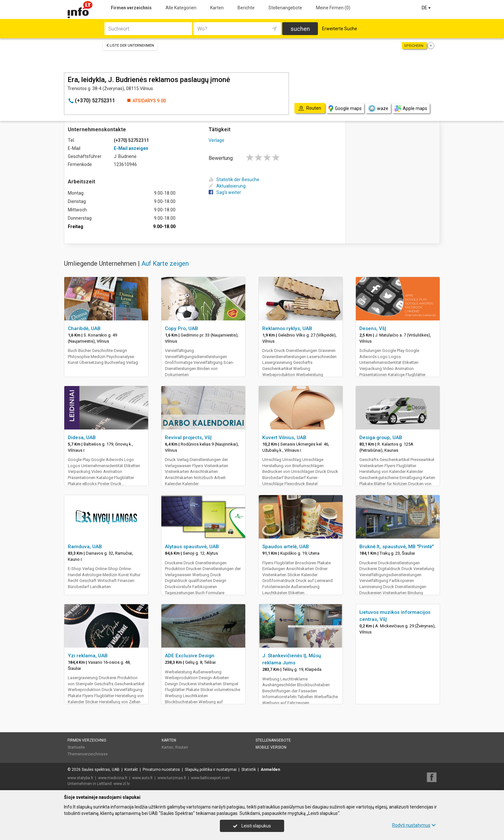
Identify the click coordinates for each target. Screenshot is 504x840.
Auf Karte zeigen (165, 263)
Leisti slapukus (252, 826)
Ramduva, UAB (85, 547)
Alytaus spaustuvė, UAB (192, 547)
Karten (217, 8)
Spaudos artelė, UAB (286, 547)
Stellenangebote (285, 8)
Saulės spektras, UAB (101, 770)
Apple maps (411, 109)
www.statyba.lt (80, 778)
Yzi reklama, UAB (88, 656)
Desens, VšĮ (373, 328)
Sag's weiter (225, 192)
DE (427, 8)
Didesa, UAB (82, 438)
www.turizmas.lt (172, 778)
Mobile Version (271, 747)
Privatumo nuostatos (161, 770)
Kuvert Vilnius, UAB (284, 438)
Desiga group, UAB (381, 438)
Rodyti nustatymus (414, 825)
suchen (300, 29)
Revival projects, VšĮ (188, 438)
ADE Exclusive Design (190, 656)
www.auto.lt (142, 778)
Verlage (216, 140)
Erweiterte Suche (340, 29)
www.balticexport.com (210, 778)
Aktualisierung (227, 186)
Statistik (249, 770)
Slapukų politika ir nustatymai (211, 770)
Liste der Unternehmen (130, 46)
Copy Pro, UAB (181, 328)
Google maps (345, 109)
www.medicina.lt (113, 778)
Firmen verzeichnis (131, 8)
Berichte (246, 8)
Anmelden (270, 770)
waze (378, 108)
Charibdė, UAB (84, 328)
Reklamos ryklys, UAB (287, 328)
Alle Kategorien (181, 8)
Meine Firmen (333, 8)
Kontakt (131, 770)
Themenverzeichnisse (88, 754)
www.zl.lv (122, 784)
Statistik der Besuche (234, 180)
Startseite (76, 747)
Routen (182, 747)
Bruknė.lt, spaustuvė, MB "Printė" (396, 547)
